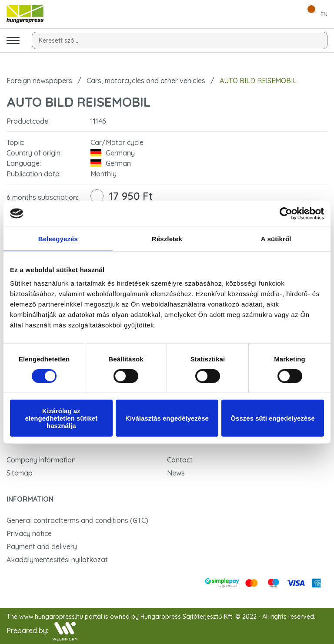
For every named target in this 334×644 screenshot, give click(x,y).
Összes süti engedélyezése (272, 418)
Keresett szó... (58, 40)
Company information (41, 460)
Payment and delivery (42, 546)
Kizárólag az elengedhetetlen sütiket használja (61, 418)
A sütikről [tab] (276, 238)
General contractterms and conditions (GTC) (77, 520)
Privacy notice (29, 533)
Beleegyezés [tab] (58, 238)
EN (324, 14)
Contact (180, 460)
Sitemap (20, 473)
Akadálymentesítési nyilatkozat (57, 560)
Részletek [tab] (167, 238)
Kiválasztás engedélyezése (167, 418)
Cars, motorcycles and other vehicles (146, 81)
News (176, 473)
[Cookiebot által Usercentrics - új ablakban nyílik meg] (286, 213)
